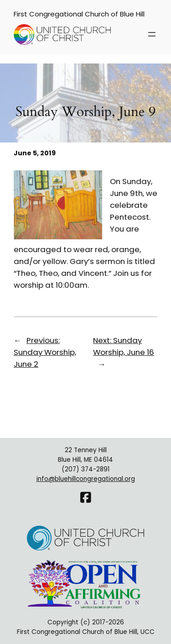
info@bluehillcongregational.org (86, 479)
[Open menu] (152, 34)
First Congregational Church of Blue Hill (79, 14)
